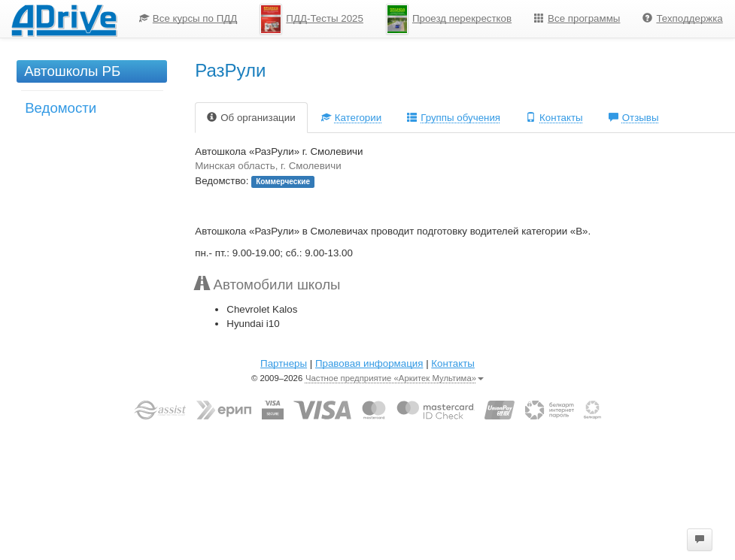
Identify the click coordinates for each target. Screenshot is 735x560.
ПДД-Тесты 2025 (311, 19)
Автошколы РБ (72, 71)
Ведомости (61, 108)
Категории (352, 118)
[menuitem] (188, 19)
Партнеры (284, 363)
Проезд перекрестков (449, 19)
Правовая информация (369, 363)
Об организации (251, 118)
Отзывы (634, 118)
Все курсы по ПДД (188, 18)
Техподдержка (682, 18)
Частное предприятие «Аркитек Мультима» (395, 378)
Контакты (554, 118)
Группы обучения (454, 118)
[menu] (431, 19)
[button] (700, 540)
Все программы (577, 18)
